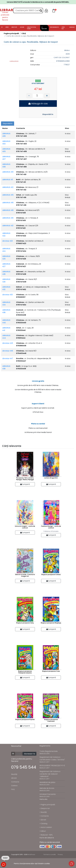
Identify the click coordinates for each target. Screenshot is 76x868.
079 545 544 (24, 767)
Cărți (24, 33)
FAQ (13, 789)
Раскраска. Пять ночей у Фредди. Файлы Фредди (25, 479)
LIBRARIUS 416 (8, 203)
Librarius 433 (7, 295)
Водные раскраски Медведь (51, 623)
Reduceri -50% (46, 835)
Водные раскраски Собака (51, 574)
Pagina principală (11, 33)
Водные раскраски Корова (25, 719)
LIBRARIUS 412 (8, 187)
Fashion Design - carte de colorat (51, 527)
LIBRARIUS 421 (8, 226)
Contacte (15, 782)
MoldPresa (31, 855)
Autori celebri (46, 827)
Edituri (43, 831)
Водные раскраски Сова (51, 671)
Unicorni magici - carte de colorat (25, 527)
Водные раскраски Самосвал (51, 720)
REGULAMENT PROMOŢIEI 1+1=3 (52, 766)
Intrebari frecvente (48, 794)
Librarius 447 (8, 358)
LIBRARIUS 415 (8, 195)
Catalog (43, 824)
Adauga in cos (38, 104)
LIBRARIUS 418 (8, 210)
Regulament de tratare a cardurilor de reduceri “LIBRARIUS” (50, 774)
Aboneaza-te (29, 754)
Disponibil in (48, 114)
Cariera (14, 786)
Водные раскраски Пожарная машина (25, 672)
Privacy (60, 855)
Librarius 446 (8, 351)
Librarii (14, 778)
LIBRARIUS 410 (8, 172)
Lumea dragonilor (51, 478)
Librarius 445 (8, 343)
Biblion (67, 50)
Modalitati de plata (47, 782)
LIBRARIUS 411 (8, 180)
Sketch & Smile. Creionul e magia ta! (25, 575)
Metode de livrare (47, 788)
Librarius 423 (7, 241)
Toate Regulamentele (49, 751)
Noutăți (14, 774)
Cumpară (25, 484)
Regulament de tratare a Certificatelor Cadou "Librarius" (52, 758)
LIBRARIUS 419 (8, 218)
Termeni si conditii (50, 855)
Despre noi (45, 808)
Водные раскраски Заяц (25, 623)
